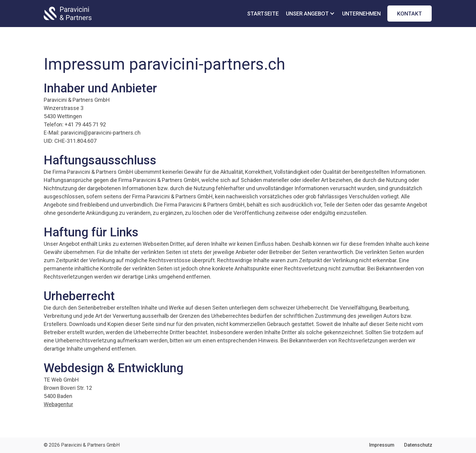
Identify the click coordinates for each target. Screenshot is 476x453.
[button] (313, 14)
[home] (68, 13)
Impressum (382, 445)
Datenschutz (418, 445)
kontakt (410, 14)
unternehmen (361, 14)
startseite (263, 14)
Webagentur (58, 404)
